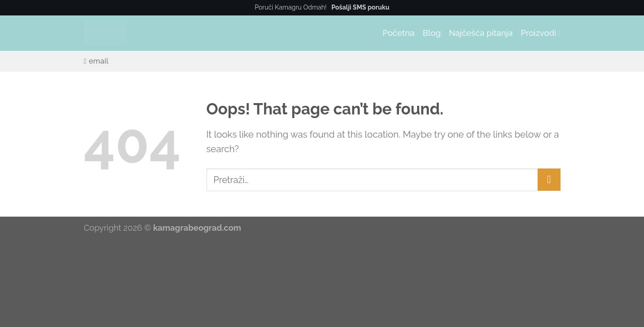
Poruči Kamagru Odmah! (322, 7)
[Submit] (549, 180)
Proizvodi (540, 33)
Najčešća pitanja (481, 33)
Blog (432, 33)
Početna (398, 33)
